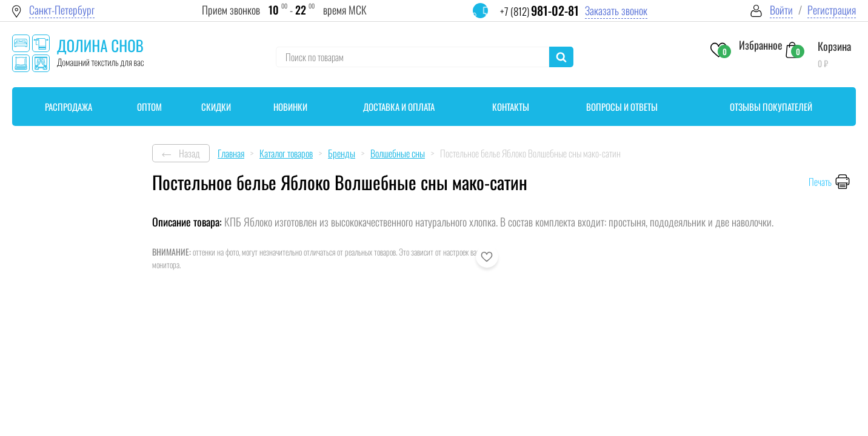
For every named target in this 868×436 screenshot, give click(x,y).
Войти (781, 10)
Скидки (216, 107)
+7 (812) (539, 11)
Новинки (290, 107)
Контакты (511, 107)
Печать (820, 182)
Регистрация (832, 10)
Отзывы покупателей (771, 107)
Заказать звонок (616, 11)
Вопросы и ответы (622, 107)
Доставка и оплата (399, 107)
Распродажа (68, 107)
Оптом (149, 107)
